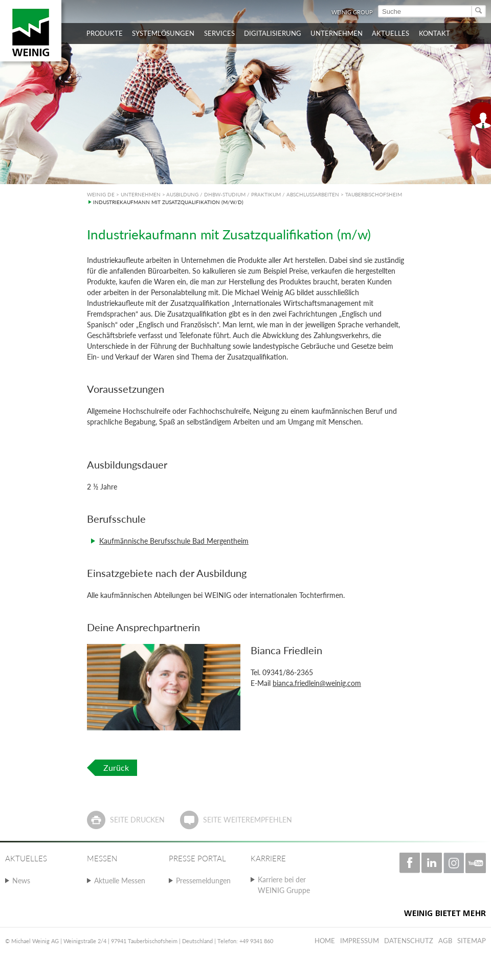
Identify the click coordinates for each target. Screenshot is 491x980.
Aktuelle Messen (120, 881)
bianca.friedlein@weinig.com (317, 683)
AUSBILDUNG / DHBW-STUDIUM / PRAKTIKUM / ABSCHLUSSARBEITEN (253, 194)
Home (325, 941)
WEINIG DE (101, 194)
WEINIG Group (352, 12)
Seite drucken (137, 820)
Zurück (116, 767)
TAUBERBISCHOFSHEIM (374, 194)
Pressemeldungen (203, 881)
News (21, 881)
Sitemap (472, 941)
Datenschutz (409, 941)
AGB (445, 941)
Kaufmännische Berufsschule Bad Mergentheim (174, 541)
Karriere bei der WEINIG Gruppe (284, 885)
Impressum (360, 941)
